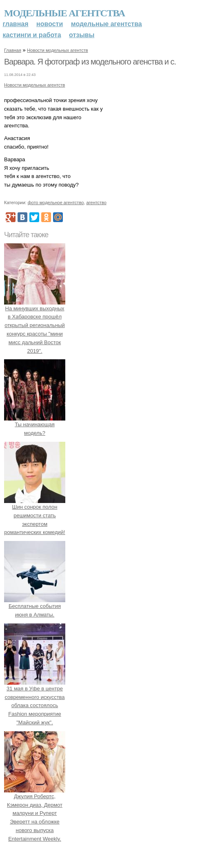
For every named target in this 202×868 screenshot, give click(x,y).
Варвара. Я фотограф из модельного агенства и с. (90, 62)
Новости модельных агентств (57, 50)
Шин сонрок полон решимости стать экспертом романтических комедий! (35, 515)
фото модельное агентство (56, 203)
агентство (96, 203)
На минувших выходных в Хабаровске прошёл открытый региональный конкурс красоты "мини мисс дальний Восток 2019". (35, 325)
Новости (50, 24)
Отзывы (82, 35)
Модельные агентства (64, 13)
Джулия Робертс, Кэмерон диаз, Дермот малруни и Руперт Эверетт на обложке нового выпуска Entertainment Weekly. (35, 813)
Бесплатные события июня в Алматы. (35, 606)
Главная (16, 24)
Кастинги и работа (32, 35)
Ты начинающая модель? (35, 425)
